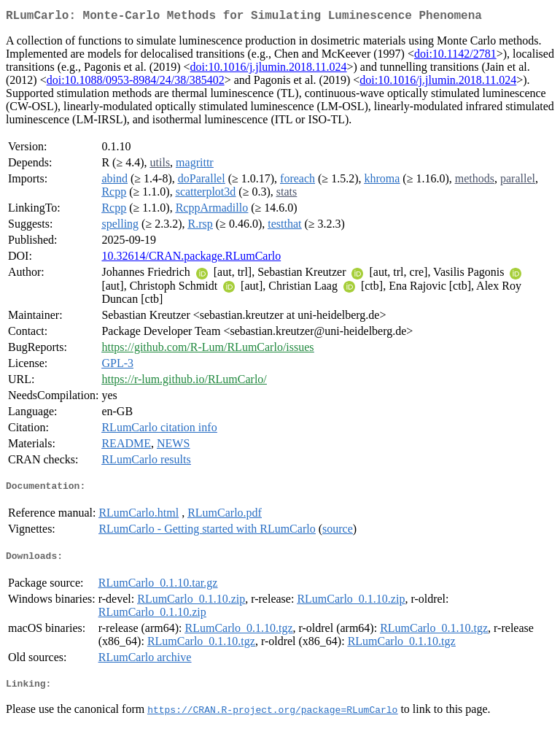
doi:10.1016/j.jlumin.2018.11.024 (269, 70)
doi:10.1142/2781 (455, 57)
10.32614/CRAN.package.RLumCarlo (191, 259)
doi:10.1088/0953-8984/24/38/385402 (136, 83)
